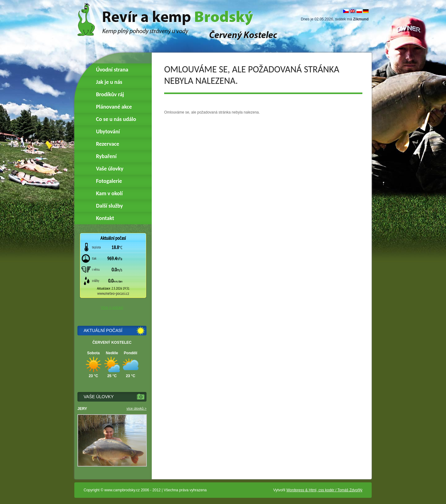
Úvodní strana (112, 70)
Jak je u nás (109, 82)
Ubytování (108, 131)
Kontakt (105, 218)
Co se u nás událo (116, 119)
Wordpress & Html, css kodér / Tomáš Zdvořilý (324, 490)
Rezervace (108, 144)
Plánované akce (114, 107)
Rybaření (106, 156)
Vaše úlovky (110, 169)
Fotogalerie (109, 181)
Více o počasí (112, 308)
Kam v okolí (109, 193)
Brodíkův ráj (110, 94)
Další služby (109, 206)
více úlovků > (136, 408)
